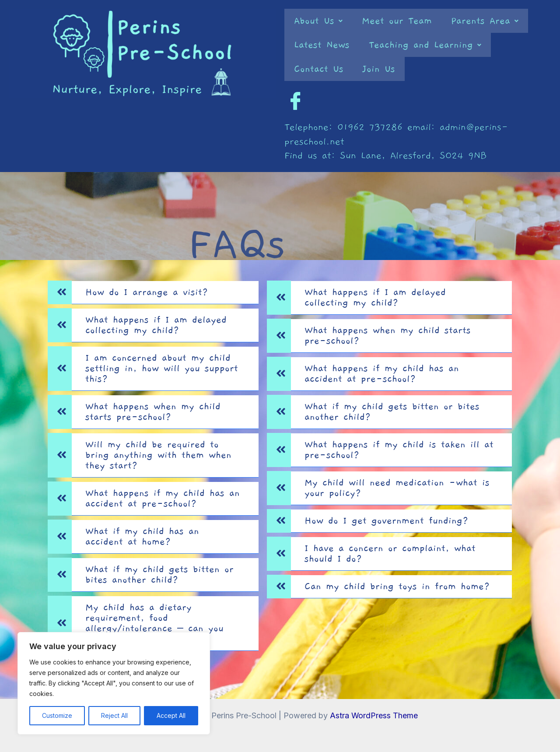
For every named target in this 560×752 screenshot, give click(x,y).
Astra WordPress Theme (374, 715)
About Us (318, 21)
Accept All (171, 715)
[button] (318, 21)
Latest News (322, 45)
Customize (57, 715)
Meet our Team (397, 21)
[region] (114, 683)
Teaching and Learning (425, 45)
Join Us (379, 69)
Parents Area (485, 21)
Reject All (114, 715)
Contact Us (319, 69)
